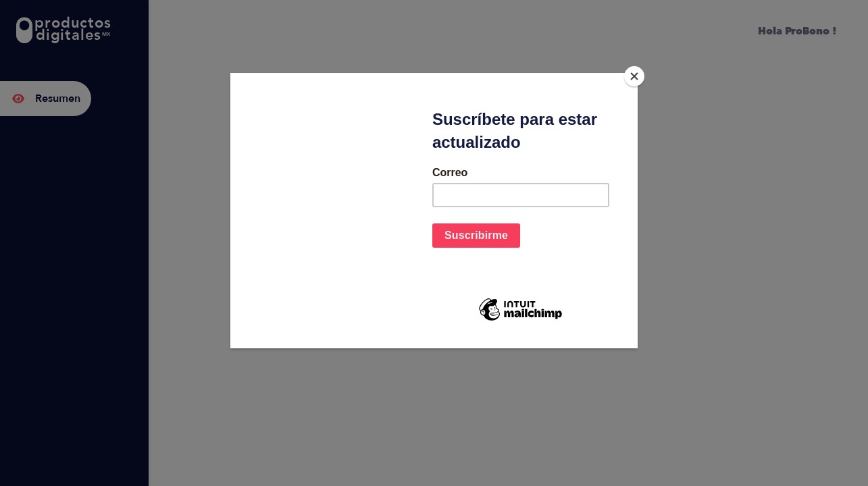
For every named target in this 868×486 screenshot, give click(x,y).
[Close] (634, 76)
